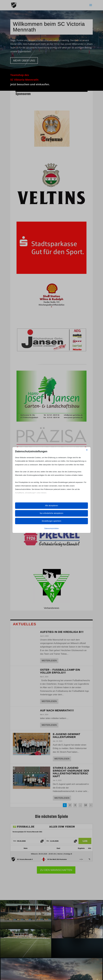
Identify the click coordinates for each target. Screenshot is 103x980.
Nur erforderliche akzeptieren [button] (52, 513)
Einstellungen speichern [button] (52, 521)
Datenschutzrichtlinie (51, 528)
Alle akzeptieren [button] (51, 506)
